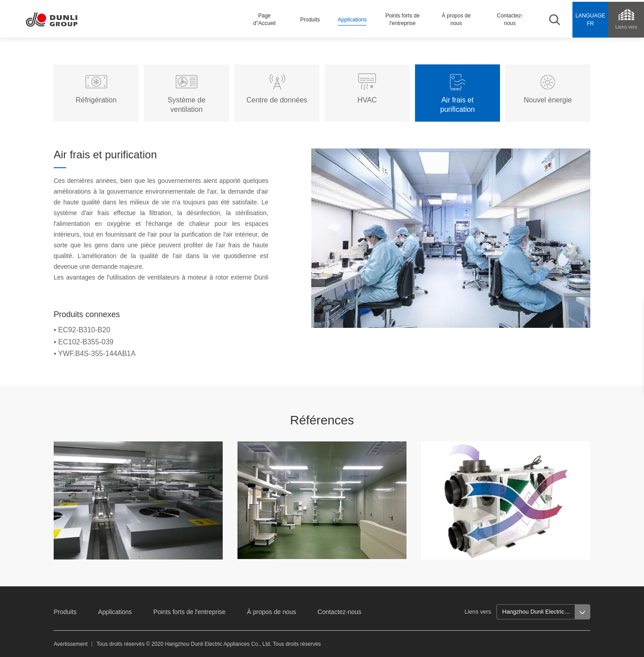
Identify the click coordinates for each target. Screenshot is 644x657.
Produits (65, 612)
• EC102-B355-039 (84, 342)
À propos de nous (271, 612)
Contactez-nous (339, 612)
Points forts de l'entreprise (189, 612)
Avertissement (71, 644)
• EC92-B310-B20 (82, 330)
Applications (115, 612)
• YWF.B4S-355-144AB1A (95, 354)
